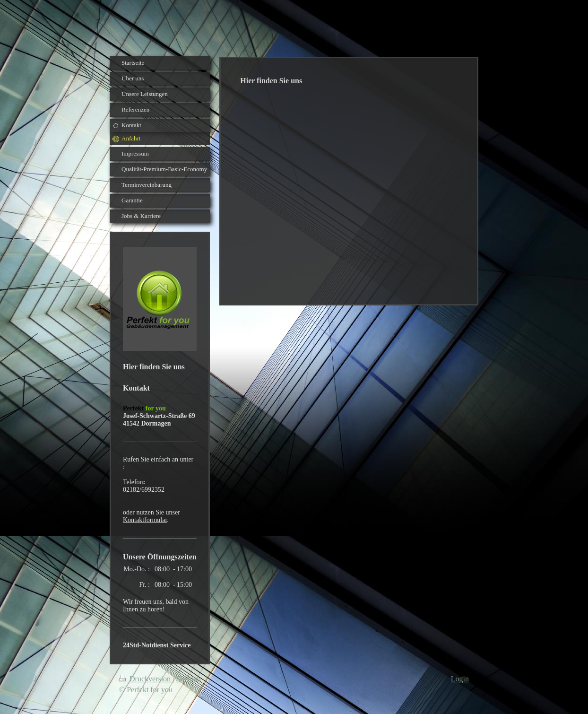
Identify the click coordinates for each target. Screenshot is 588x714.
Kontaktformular (145, 520)
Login (460, 679)
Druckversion (146, 679)
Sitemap (188, 679)
